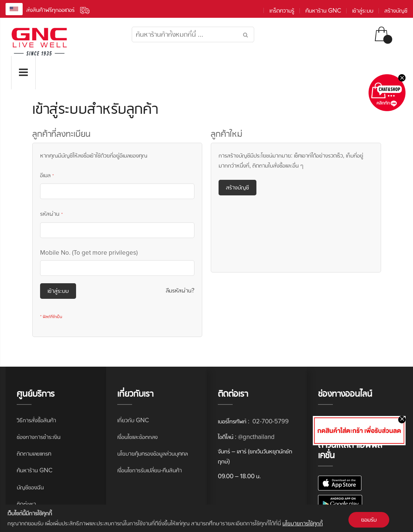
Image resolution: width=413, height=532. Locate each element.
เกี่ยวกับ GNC (133, 420)
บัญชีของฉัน (30, 487)
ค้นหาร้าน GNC (323, 11)
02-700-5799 (270, 421)
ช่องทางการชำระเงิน (39, 437)
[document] (206, 518)
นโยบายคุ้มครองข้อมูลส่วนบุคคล (153, 454)
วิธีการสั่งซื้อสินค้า (36, 420)
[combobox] (193, 34)
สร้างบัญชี (396, 11)
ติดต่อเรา (26, 504)
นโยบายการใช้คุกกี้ (303, 523)
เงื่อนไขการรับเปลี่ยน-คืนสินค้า (150, 470)
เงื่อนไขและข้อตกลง (137, 437)
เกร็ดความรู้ (282, 11)
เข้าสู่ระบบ (363, 11)
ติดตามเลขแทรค (34, 454)
